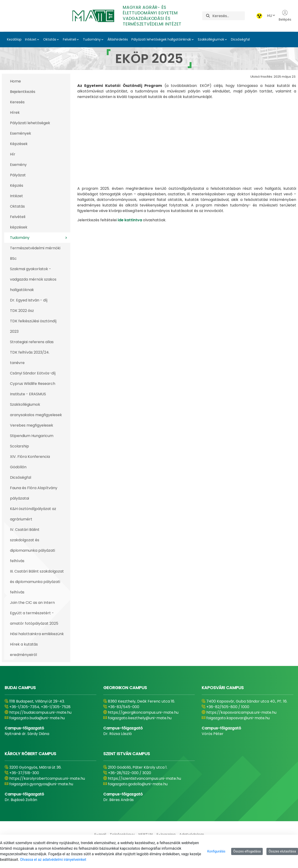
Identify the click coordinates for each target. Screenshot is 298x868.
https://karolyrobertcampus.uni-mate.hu (47, 778)
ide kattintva (130, 178)
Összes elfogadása (247, 851)
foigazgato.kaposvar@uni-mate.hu (238, 718)
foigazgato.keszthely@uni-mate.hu (140, 718)
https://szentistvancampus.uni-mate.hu (144, 778)
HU (271, 16)
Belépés (285, 16)
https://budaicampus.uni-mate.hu (40, 712)
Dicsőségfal (240, 39)
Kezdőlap (14, 39)
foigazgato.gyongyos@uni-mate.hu (41, 784)
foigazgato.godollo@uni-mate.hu (138, 784)
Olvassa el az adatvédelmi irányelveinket (53, 860)
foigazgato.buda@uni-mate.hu (37, 718)
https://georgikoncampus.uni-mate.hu (143, 712)
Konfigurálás (216, 851)
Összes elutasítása (282, 851)
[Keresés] (229, 16)
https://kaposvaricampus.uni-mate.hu (241, 712)
